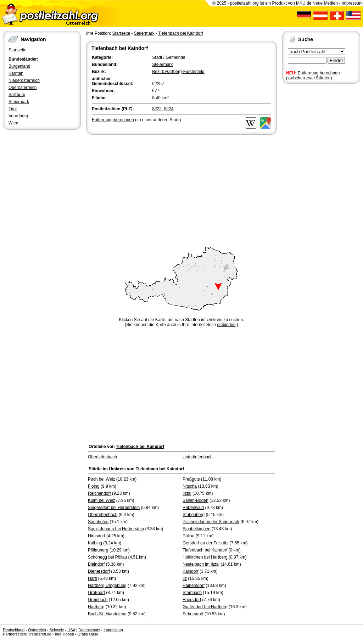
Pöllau (188, 536)
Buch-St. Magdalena (107, 614)
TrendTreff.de (40, 634)
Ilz (185, 578)
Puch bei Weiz (101, 479)
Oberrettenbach (103, 515)
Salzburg (17, 95)
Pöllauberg (98, 550)
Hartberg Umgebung (107, 586)
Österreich (37, 630)
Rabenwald (193, 508)
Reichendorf (99, 493)
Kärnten (16, 73)
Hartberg (96, 607)
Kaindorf (191, 571)
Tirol (13, 109)
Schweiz (57, 630)
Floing (94, 486)
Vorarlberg (18, 116)
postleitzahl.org (244, 3)
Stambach (192, 593)
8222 (157, 109)
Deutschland (14, 630)
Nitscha (190, 486)
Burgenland (19, 66)
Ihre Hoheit (65, 634)
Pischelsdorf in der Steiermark (211, 522)
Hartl (92, 578)
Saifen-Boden (196, 500)
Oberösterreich (23, 88)
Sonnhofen (98, 522)
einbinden (226, 325)
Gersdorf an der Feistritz (205, 543)
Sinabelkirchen (197, 529)
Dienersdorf (99, 571)
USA (71, 630)
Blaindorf (96, 564)
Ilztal (187, 493)
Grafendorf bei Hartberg (205, 607)
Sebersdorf (193, 614)
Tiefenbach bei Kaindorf (180, 33)
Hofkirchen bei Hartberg (205, 557)
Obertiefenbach (102, 457)
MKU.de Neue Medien (317, 3)
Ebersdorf (192, 600)
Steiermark (19, 102)
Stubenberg (194, 515)
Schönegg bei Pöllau (107, 557)
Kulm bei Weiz (101, 500)
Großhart (96, 593)
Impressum (352, 3)
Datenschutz (89, 630)
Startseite (18, 50)
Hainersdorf (194, 586)
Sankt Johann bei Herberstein (116, 529)
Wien (13, 123)
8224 (169, 109)
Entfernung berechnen (319, 73)
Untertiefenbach (198, 457)
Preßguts (191, 479)
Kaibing (95, 543)
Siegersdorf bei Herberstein (114, 508)
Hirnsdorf (97, 536)
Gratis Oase (88, 634)
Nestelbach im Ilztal (201, 564)
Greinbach (98, 600)
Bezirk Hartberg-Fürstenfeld (178, 72)
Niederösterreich (24, 80)
